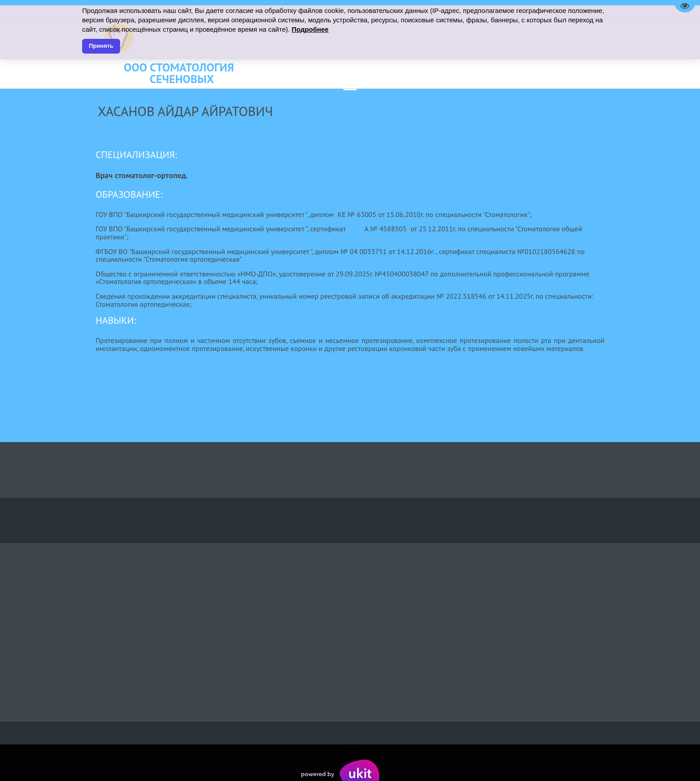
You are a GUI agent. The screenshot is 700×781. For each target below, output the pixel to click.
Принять (101, 46)
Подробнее (310, 29)
